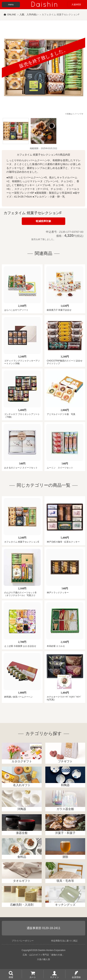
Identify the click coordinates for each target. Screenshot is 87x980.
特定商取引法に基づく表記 (64, 941)
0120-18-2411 (51, 928)
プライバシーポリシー (23, 941)
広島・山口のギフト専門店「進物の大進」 (43, 955)
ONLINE (12, 15)
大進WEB (76, 5)
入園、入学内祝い (29, 15)
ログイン (54, 977)
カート (33, 977)
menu (11, 5)
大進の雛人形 (43, 959)
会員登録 (76, 977)
